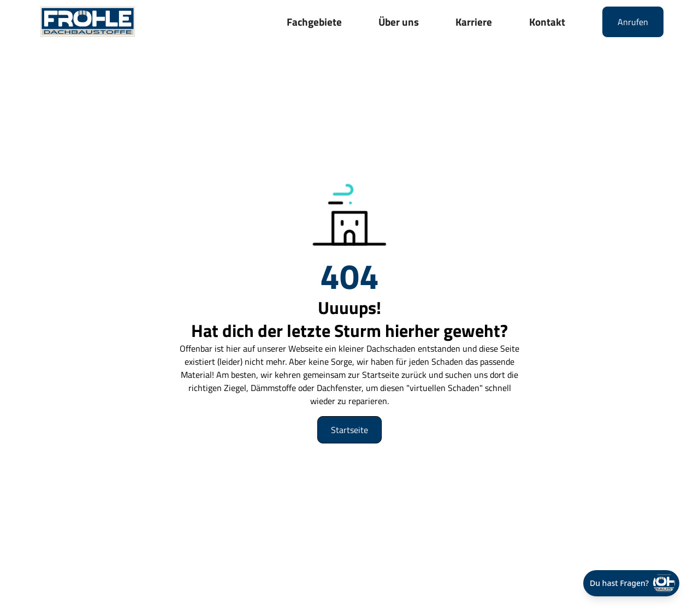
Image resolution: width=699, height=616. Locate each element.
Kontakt (547, 22)
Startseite (349, 430)
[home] (87, 22)
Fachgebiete (314, 22)
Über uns (399, 22)
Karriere (474, 22)
